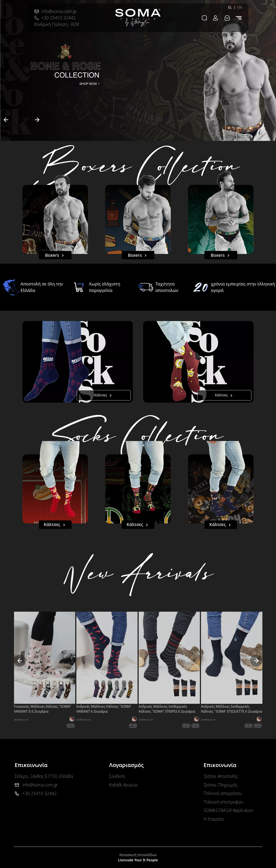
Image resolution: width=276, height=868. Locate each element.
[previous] (6, 120)
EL (230, 7)
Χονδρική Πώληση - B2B (56, 24)
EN (240, 7)
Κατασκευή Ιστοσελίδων (138, 855)
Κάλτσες (104, 395)
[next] (37, 120)
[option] (138, 70)
